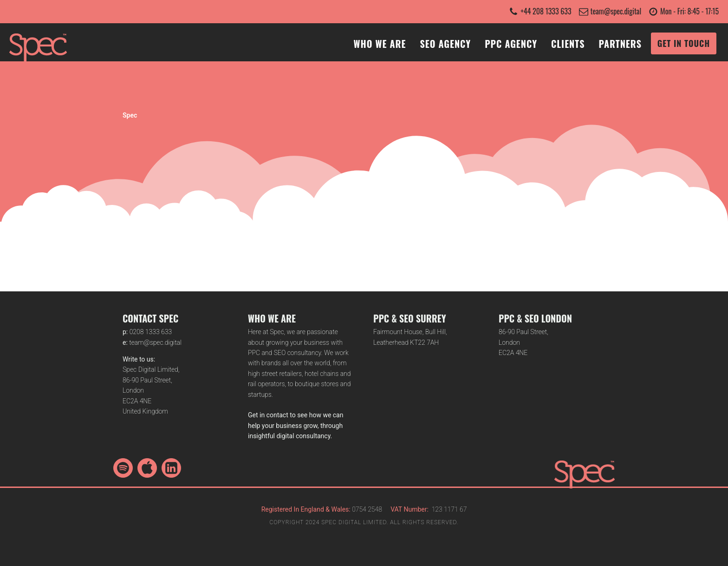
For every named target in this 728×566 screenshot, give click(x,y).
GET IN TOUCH (684, 43)
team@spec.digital (616, 11)
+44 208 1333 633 (546, 11)
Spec (130, 115)
